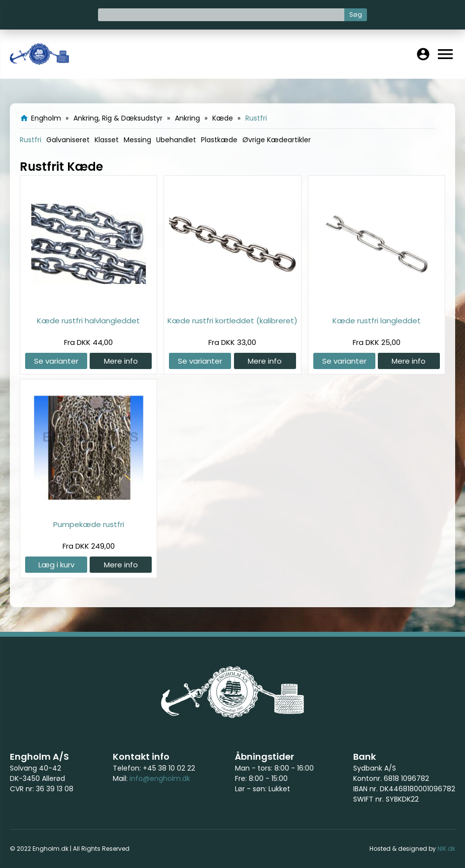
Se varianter (56, 361)
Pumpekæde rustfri (89, 524)
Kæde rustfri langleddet (377, 321)
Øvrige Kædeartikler (277, 140)
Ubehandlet (176, 140)
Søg (356, 15)
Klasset (107, 140)
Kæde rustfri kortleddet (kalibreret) (232, 321)
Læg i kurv (56, 565)
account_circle (423, 54)
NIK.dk (446, 849)
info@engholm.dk (160, 778)
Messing (137, 140)
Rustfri (31, 140)
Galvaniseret (68, 140)
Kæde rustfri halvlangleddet (88, 321)
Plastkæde (219, 140)
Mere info (121, 361)
